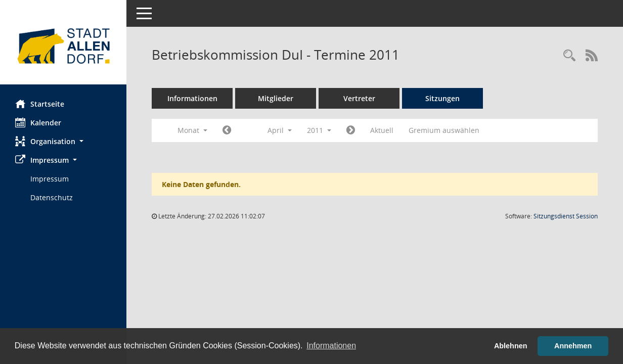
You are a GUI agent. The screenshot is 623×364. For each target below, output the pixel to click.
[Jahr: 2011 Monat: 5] (351, 130)
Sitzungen (442, 98)
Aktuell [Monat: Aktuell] (382, 130)
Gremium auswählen (444, 130)
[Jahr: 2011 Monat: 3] (227, 130)
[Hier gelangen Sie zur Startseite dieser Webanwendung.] (63, 46)
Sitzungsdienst (566, 216)
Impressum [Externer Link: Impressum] (50, 179)
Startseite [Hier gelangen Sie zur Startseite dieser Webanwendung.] (40, 104)
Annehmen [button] (573, 346)
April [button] (280, 130)
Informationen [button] (331, 346)
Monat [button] (192, 130)
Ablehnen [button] (511, 346)
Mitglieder (276, 98)
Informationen (192, 98)
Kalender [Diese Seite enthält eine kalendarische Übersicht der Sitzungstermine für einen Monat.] (38, 122)
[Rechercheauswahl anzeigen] (569, 56)
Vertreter (359, 98)
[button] (63, 141)
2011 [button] (319, 130)
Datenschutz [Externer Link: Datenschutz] (52, 197)
